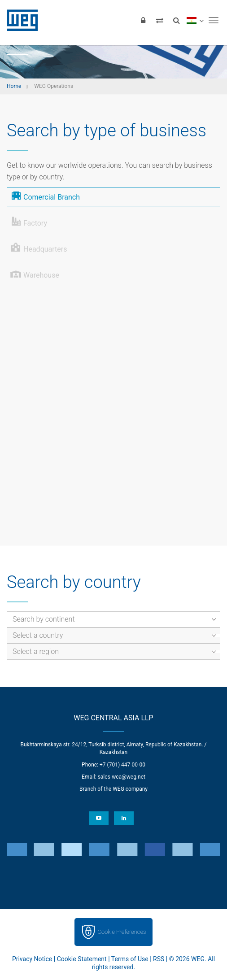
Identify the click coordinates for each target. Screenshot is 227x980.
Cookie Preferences (122, 932)
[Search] (176, 20)
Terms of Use (130, 959)
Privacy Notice (32, 959)
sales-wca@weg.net (122, 777)
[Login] (143, 20)
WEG (19, 20)
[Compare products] (160, 20)
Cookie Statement (82, 959)
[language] (195, 20)
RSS (159, 959)
